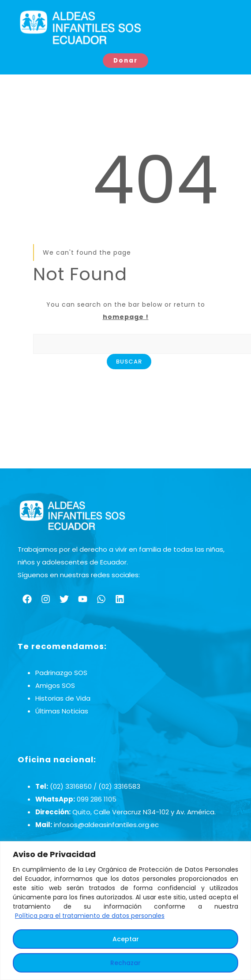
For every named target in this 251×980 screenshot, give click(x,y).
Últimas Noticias (62, 711)
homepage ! (126, 317)
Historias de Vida (63, 699)
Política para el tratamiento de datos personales (90, 916)
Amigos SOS (55, 686)
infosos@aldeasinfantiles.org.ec (106, 825)
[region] (125, 911)
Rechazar (125, 963)
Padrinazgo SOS (61, 673)
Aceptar (126, 939)
